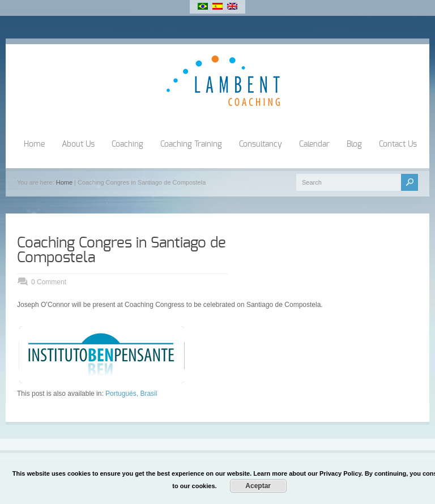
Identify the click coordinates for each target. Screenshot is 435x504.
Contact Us (398, 144)
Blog (354, 144)
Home (34, 144)
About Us (78, 144)
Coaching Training (191, 144)
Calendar (314, 144)
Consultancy (261, 144)
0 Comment (49, 282)
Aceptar (258, 486)
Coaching (127, 144)
